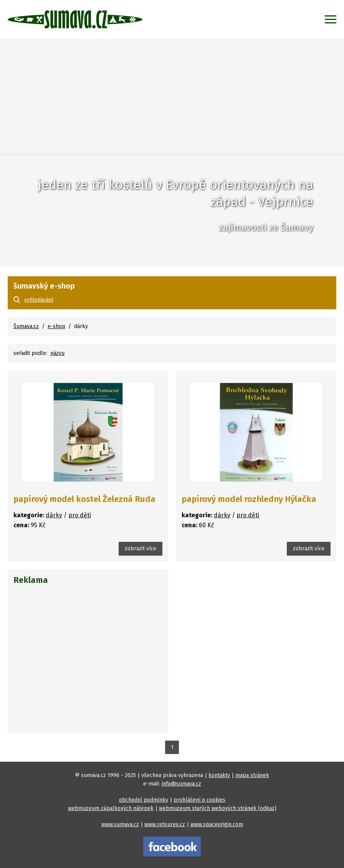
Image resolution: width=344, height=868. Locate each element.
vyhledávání (39, 300)
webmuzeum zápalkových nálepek (111, 808)
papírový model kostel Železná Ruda (84, 499)
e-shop (56, 326)
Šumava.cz (26, 326)
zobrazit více (141, 549)
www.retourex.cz (165, 824)
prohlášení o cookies (199, 800)
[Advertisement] (172, 96)
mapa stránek (252, 775)
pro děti (80, 515)
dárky (54, 515)
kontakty (219, 775)
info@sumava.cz (181, 784)
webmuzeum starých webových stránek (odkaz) (218, 808)
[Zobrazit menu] (331, 19)
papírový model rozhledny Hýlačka (249, 499)
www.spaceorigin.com (217, 824)
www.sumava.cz (120, 824)
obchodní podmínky (144, 800)
